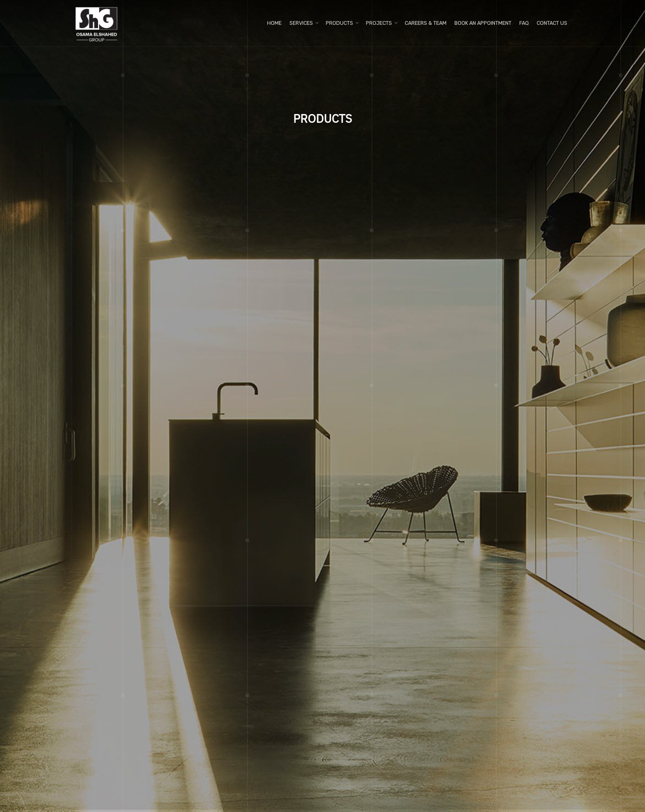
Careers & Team (426, 23)
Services (301, 23)
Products (339, 23)
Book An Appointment (483, 23)
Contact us (552, 23)
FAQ (524, 23)
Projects (379, 23)
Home (274, 23)
